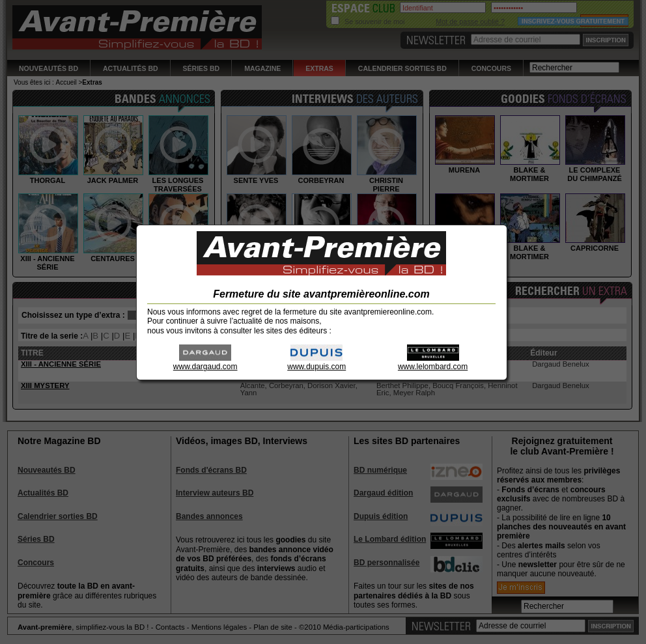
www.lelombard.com (433, 362)
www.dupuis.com (316, 362)
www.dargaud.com (205, 362)
